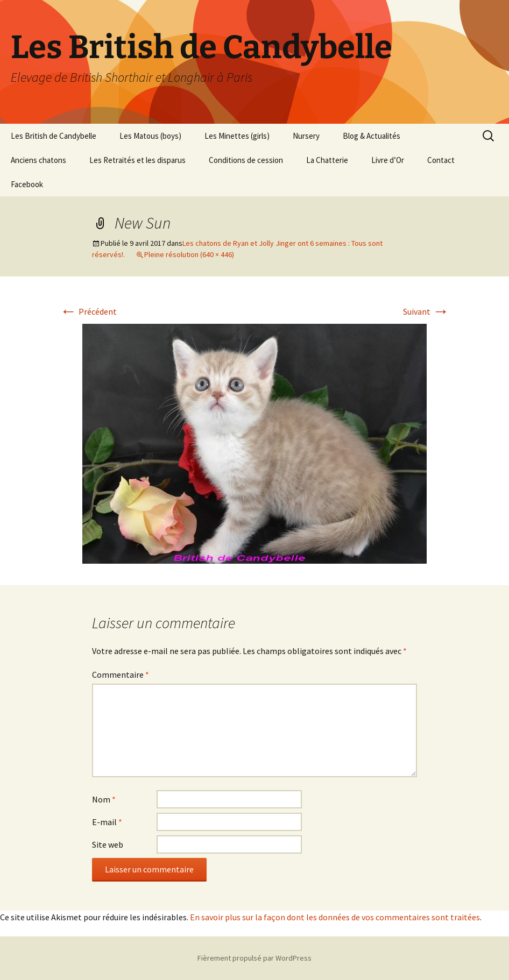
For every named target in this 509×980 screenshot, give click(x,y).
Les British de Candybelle (54, 136)
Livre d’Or (388, 160)
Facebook (27, 184)
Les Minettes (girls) (237, 136)
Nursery (306, 136)
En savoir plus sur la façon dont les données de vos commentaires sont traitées (335, 917)
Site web (108, 844)
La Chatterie (327, 160)
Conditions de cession (246, 160)
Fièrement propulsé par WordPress (254, 958)
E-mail (107, 822)
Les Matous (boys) (150, 136)
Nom (104, 799)
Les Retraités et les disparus (137, 160)
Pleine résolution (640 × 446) (189, 254)
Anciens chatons (38, 160)
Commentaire (121, 674)
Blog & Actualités (372, 136)
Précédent (88, 311)
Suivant (426, 311)
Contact (441, 160)
